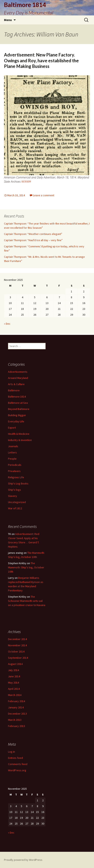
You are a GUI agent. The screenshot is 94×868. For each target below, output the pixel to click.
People (12, 459)
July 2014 (13, 670)
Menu (8, 20)
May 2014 (13, 683)
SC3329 (26, 182)
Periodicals (15, 465)
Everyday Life (16, 421)
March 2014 (15, 695)
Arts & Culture (16, 384)
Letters (12, 452)
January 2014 (16, 707)
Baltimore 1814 (17, 397)
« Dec (7, 324)
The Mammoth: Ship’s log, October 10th (26, 567)
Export (12, 428)
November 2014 (17, 645)
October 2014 (16, 652)
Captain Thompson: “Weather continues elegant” (33, 234)
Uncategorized (17, 502)
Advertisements (18, 372)
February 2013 (16, 726)
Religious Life (16, 477)
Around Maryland (18, 378)
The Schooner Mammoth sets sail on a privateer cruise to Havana (27, 601)
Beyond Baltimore (19, 409)
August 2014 (15, 664)
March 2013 (15, 720)
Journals (13, 446)
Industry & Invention (20, 440)
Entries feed (15, 758)
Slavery (12, 496)
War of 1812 (15, 508)
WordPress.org (17, 770)
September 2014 (18, 658)
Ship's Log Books (18, 483)
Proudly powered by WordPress (23, 860)
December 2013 (17, 714)
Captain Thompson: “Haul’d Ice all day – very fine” (33, 240)
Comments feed (18, 764)
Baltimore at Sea (18, 403)
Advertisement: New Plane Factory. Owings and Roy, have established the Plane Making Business (41, 60)
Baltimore (14, 390)
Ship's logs (14, 490)
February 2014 (16, 701)
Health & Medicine (19, 434)
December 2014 (17, 639)
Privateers (14, 471)
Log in (11, 752)
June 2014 (14, 676)
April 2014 (14, 689)
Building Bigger (17, 415)
